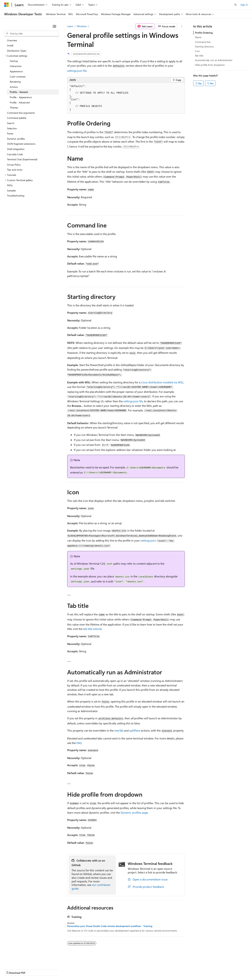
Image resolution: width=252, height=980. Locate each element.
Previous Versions (32, 969)
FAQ (79, 743)
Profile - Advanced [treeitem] (20, 102)
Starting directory (204, 46)
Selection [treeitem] (12, 128)
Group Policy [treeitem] (14, 165)
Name (198, 37)
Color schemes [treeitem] (18, 77)
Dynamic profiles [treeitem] (16, 139)
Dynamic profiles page (134, 812)
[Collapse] (54, 26)
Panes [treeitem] (10, 133)
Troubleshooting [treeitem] (16, 196)
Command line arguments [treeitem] (21, 113)
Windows (82, 26)
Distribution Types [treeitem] (17, 51)
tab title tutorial (92, 629)
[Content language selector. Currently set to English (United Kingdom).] (22, 961)
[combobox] (31, 34)
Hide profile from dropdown (210, 65)
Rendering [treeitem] (15, 82)
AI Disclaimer (11, 969)
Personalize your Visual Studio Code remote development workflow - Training (110, 926)
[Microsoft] (6, 5)
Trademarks (145, 969)
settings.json (148, 540)
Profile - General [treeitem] (19, 92)
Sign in (244, 5)
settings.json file (77, 71)
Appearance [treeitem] (16, 71)
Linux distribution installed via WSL (162, 382)
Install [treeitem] (10, 45)
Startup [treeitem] (14, 61)
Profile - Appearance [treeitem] (21, 97)
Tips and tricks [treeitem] (15, 170)
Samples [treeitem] (11, 190)
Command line (203, 42)
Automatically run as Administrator (214, 60)
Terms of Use (128, 969)
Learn (70, 26)
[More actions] (182, 26)
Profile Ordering (204, 33)
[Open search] (236, 5)
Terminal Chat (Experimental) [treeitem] (22, 159)
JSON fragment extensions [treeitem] (21, 144)
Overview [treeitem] (12, 40)
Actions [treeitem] (14, 87)
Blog (48, 969)
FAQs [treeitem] (10, 185)
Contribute (63, 969)
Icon (197, 51)
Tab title (199, 56)
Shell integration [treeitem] (16, 149)
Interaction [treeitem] (16, 66)
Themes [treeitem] (14, 108)
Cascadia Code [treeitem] (15, 154)
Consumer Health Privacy (101, 969)
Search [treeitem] (11, 123)
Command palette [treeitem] (17, 118)
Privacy (76, 969)
